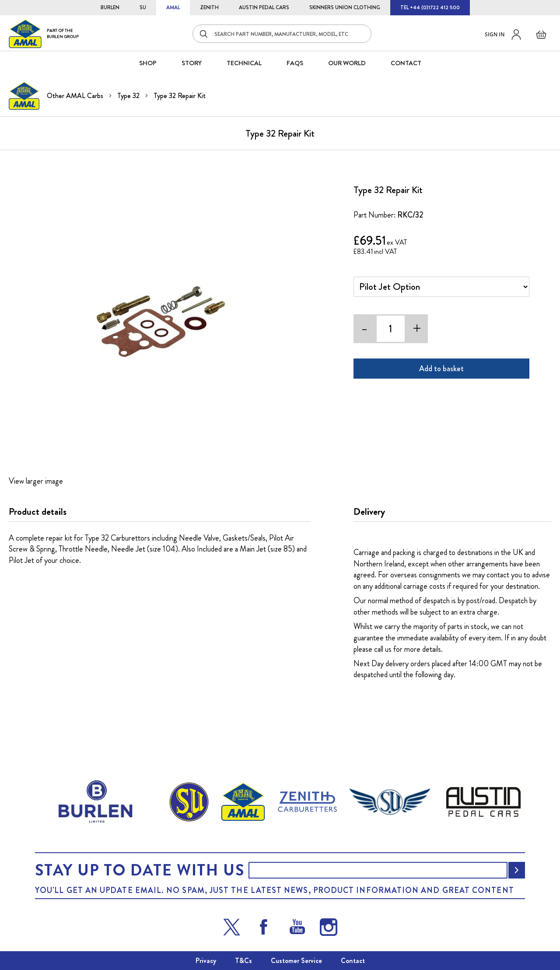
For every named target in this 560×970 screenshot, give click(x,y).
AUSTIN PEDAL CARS (264, 7)
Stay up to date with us (140, 870)
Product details (38, 512)
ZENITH (209, 7)
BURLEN (110, 7)
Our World (347, 63)
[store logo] (44, 33)
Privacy (206, 961)
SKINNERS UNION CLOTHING (345, 7)
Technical (244, 63)
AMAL (173, 7)
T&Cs (243, 961)
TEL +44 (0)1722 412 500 (430, 7)
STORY (192, 63)
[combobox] (282, 34)
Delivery (369, 512)
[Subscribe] (517, 870)
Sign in (495, 34)
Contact (353, 961)
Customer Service (296, 961)
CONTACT (406, 63)
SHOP (148, 63)
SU (143, 7)
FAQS (295, 63)
